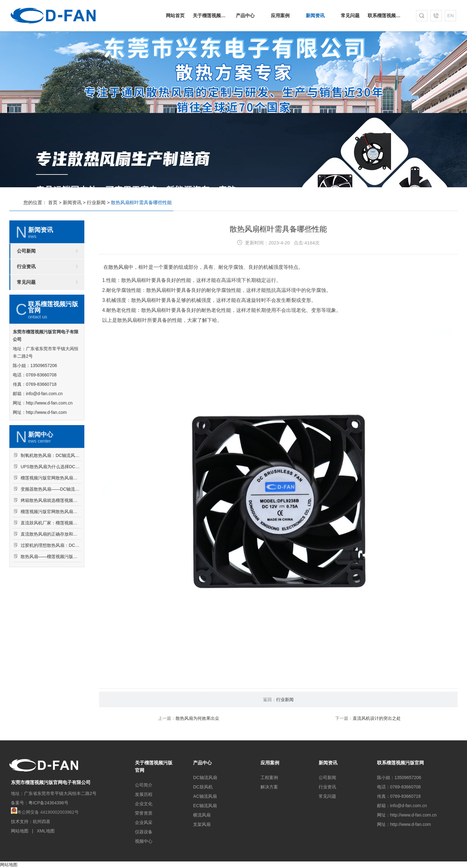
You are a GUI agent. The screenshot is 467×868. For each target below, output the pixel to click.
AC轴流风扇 (205, 796)
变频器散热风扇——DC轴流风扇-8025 (51, 517)
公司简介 (144, 785)
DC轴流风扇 (205, 777)
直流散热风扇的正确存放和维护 (51, 562)
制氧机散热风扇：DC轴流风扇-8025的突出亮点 (51, 483)
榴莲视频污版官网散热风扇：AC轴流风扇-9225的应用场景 (51, 540)
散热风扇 (118, 295)
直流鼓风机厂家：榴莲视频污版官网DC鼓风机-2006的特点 (51, 551)
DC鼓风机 (203, 787)
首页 (53, 202)
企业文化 (144, 804)
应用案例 (280, 15)
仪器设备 (144, 832)
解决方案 (269, 787)
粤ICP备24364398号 (48, 803)
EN (451, 15)
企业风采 (144, 822)
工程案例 (269, 777)
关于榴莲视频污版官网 (210, 15)
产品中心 (245, 15)
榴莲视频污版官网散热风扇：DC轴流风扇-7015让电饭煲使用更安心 (51, 506)
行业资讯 (26, 295)
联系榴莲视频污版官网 (385, 15)
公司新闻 (26, 279)
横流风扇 (202, 815)
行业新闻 (96, 202)
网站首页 (175, 15)
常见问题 (350, 15)
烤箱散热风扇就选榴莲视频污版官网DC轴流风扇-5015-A (51, 528)
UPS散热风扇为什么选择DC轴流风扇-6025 (51, 495)
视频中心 (144, 841)
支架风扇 (202, 824)
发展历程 (144, 794)
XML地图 (46, 831)
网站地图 (20, 831)
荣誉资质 (144, 813)
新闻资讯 (315, 15)
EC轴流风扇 (205, 806)
